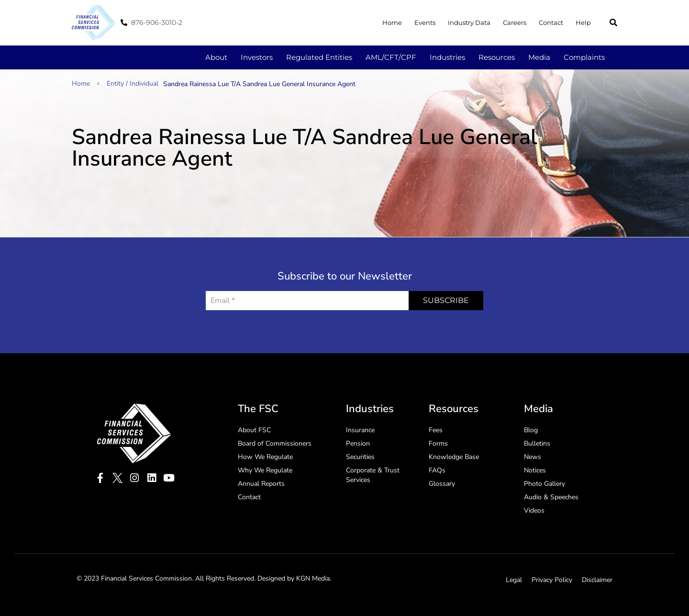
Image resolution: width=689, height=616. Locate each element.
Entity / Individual (133, 84)
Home (392, 22)
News (533, 457)
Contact (551, 22)
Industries (447, 57)
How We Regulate (265, 457)
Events (425, 22)
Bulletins (537, 443)
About (216, 57)
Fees (436, 430)
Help (583, 22)
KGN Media (313, 578)
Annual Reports (261, 484)
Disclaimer (597, 580)
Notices (535, 470)
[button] (613, 22)
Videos (534, 510)
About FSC (254, 430)
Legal (514, 580)
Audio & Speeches (551, 497)
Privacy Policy (552, 580)
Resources (497, 57)
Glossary (442, 484)
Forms (438, 443)
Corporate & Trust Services (373, 475)
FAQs (437, 470)
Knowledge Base (454, 457)
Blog (531, 430)
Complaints (584, 57)
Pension (358, 443)
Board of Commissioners (275, 443)
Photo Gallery (545, 484)
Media (539, 57)
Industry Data (469, 22)
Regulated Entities (319, 57)
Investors (257, 57)
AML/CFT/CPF (391, 57)
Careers (515, 22)
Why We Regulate (265, 470)
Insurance (360, 430)
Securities (360, 457)
